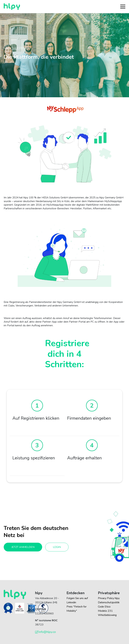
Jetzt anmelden (23, 547)
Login (57, 547)
